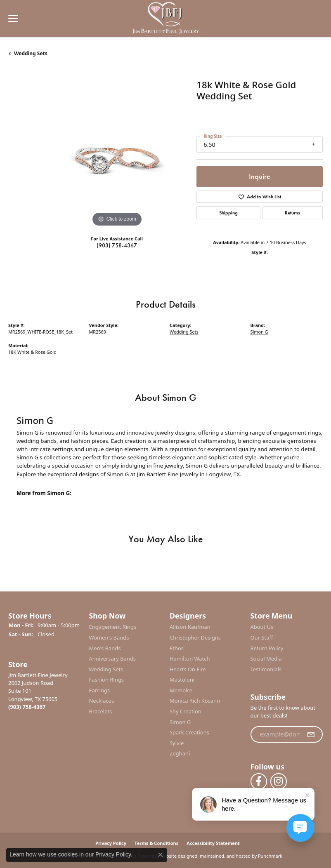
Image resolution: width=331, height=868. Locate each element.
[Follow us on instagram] (279, 781)
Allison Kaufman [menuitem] (190, 627)
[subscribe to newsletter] (311, 734)
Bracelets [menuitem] (101, 712)
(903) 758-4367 (117, 245)
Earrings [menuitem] (100, 690)
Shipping (228, 213)
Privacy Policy (113, 854)
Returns (292, 213)
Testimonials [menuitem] (266, 669)
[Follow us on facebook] (259, 781)
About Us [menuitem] (262, 627)
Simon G (259, 332)
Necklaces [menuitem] (102, 701)
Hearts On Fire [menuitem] (188, 669)
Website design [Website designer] (176, 856)
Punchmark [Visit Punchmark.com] (270, 856)
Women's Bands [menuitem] (109, 638)
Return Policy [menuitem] (267, 648)
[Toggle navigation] (11, 19)
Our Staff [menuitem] (262, 638)
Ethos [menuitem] (177, 648)
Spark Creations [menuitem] (189, 733)
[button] (45, 616)
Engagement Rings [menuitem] (113, 627)
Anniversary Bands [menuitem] (113, 659)
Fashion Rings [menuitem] (106, 680)
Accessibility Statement (213, 843)
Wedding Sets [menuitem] (106, 669)
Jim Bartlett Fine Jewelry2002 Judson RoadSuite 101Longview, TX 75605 (38, 691)
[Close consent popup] (161, 855)
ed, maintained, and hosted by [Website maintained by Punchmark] (224, 856)
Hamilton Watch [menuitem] (190, 659)
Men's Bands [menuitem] (105, 648)
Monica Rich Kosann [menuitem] (195, 701)
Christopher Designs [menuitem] (195, 638)
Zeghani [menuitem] (180, 754)
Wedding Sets (31, 53)
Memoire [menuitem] (181, 690)
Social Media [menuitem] (266, 659)
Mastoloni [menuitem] (182, 680)
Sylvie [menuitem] (177, 743)
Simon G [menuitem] (180, 722)
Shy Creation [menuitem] (186, 712)
